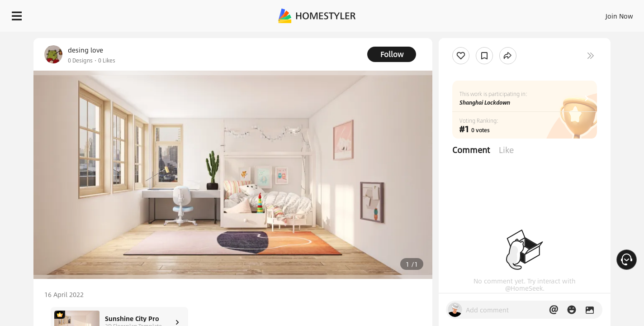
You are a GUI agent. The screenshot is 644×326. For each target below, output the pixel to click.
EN (542, 14)
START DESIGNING (599, 14)
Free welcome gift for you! (456, 36)
